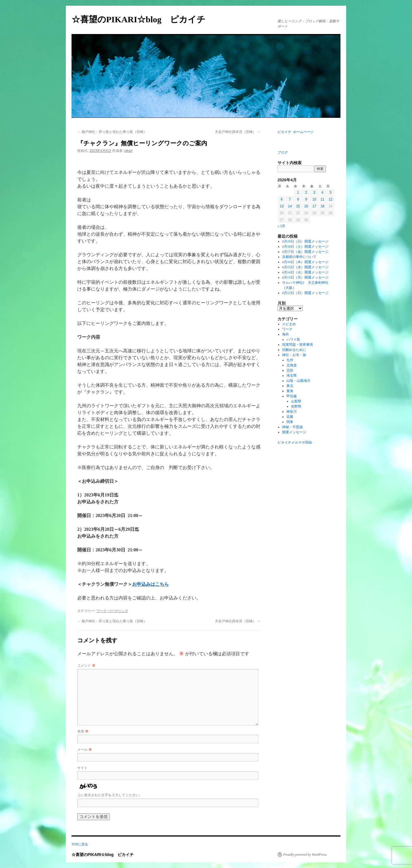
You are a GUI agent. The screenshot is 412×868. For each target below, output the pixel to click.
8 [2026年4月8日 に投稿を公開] (298, 199)
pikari (129, 151)
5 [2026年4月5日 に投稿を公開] (331, 192)
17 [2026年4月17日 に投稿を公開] (314, 206)
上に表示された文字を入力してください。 (110, 795)
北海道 (292, 365)
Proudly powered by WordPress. (305, 855)
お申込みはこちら (150, 584)
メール (85, 750)
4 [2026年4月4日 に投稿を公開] (322, 192)
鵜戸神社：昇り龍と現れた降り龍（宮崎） (112, 132)
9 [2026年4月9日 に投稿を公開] (306, 199)
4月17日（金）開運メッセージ (305, 252)
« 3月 (281, 226)
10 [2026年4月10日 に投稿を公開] (314, 199)
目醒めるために (294, 350)
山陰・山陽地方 (298, 381)
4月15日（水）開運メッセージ (305, 267)
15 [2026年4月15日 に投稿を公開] (298, 206)
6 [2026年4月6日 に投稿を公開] (282, 199)
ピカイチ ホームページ (296, 132)
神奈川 (292, 412)
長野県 (296, 406)
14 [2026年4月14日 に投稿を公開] (290, 206)
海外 (286, 334)
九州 (290, 360)
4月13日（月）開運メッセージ (305, 277)
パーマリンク (118, 611)
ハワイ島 (293, 339)
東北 (290, 386)
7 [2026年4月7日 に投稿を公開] (290, 199)
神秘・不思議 (292, 427)
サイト (82, 768)
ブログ (283, 152)
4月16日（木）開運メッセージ (305, 262)
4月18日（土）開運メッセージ (305, 247)
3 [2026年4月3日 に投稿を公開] (314, 192)
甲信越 (292, 396)
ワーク (102, 611)
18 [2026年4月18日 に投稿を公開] (322, 206)
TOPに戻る (80, 844)
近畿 (290, 417)
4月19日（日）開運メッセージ (305, 241)
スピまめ (289, 324)
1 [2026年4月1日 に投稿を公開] (298, 192)
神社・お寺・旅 (294, 355)
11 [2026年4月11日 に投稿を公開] (322, 199)
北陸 (290, 370)
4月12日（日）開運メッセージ (305, 293)
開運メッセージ (294, 432)
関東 (290, 422)
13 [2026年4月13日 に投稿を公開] (282, 206)
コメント (86, 666)
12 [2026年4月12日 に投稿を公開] (331, 199)
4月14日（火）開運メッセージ (305, 272)
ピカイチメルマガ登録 (295, 442)
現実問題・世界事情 (298, 345)
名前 (83, 731)
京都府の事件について (299, 257)
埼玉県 (292, 376)
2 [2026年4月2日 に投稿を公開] (306, 192)
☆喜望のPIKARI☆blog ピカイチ (143, 19)
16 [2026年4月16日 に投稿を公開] (306, 206)
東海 (290, 391)
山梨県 (296, 401)
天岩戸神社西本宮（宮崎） (238, 132)
